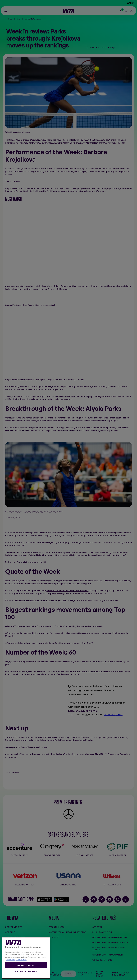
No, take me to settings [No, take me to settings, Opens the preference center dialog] (26, 971)
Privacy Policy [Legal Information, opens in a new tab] (22, 960)
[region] (26, 958)
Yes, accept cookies (26, 965)
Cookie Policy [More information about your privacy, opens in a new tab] (11, 960)
